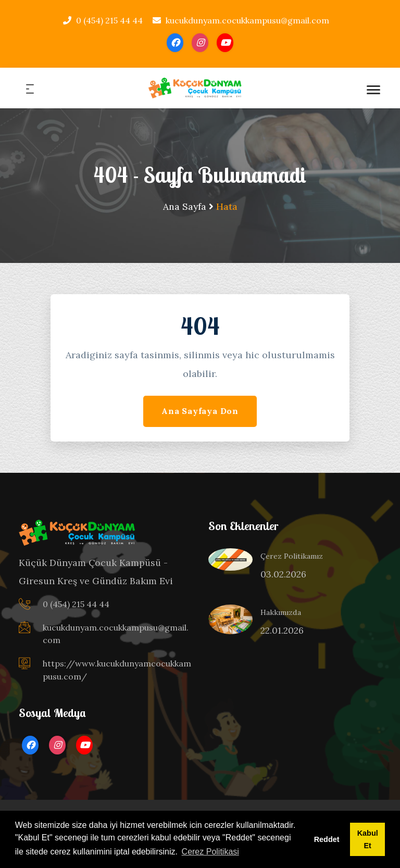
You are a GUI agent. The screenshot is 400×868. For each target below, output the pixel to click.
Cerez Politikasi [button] (210, 852)
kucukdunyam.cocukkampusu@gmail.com (241, 20)
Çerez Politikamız (292, 556)
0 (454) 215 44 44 (103, 20)
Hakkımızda (281, 612)
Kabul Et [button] (368, 839)
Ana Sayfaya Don (200, 411)
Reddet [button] (327, 839)
